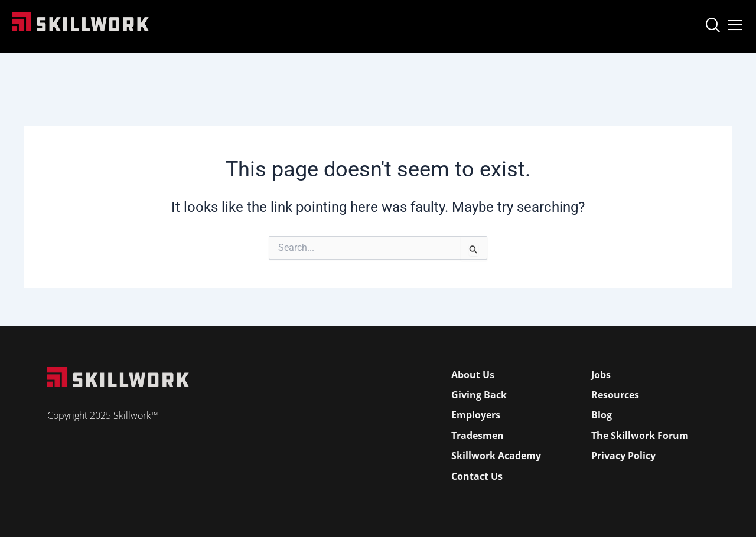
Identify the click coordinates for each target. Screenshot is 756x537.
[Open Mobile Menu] (735, 23)
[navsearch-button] (712, 27)
